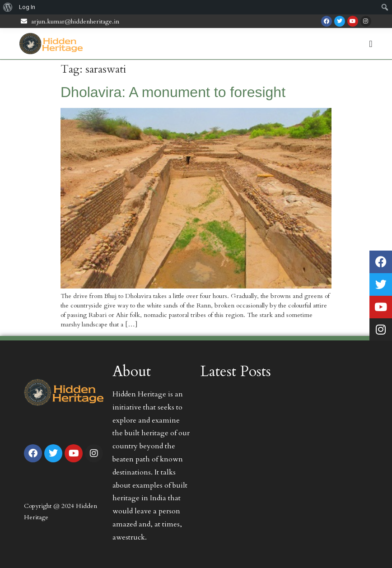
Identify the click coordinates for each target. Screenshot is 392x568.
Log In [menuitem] (27, 7)
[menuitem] (8, 7)
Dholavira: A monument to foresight (173, 92)
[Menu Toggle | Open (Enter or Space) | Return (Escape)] (371, 44)
